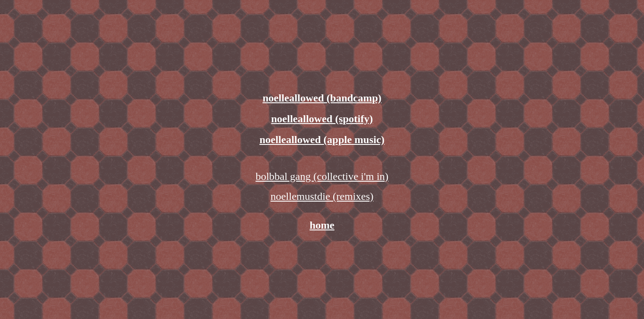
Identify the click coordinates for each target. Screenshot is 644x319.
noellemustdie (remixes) (322, 196)
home (322, 225)
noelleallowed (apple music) (322, 140)
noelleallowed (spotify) (322, 119)
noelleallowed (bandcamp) (322, 98)
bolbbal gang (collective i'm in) (322, 176)
